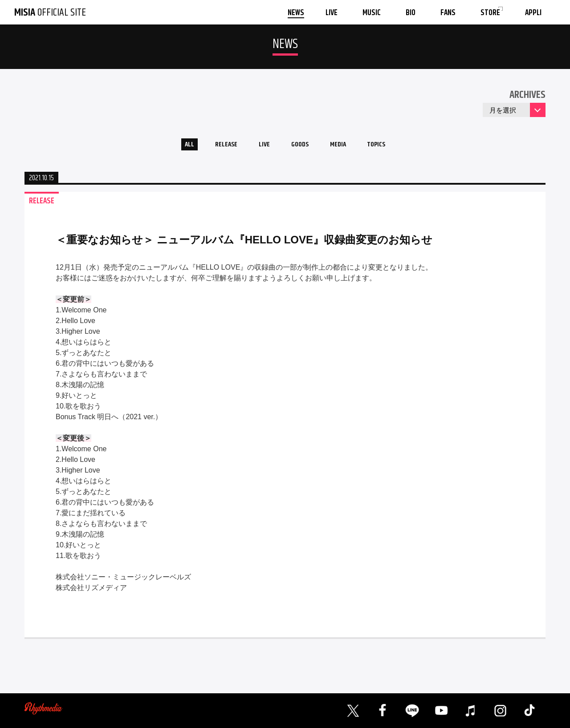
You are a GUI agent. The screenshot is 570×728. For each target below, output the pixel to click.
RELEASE (218, 146)
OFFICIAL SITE (50, 12)
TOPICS (388, 146)
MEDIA (344, 146)
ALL (176, 146)
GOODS (301, 146)
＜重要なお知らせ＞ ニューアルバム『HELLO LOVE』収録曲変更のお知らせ (244, 243)
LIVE (261, 146)
